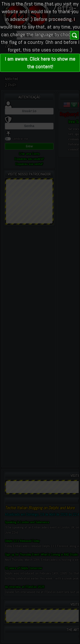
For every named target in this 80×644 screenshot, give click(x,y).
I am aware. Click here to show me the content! (40, 63)
